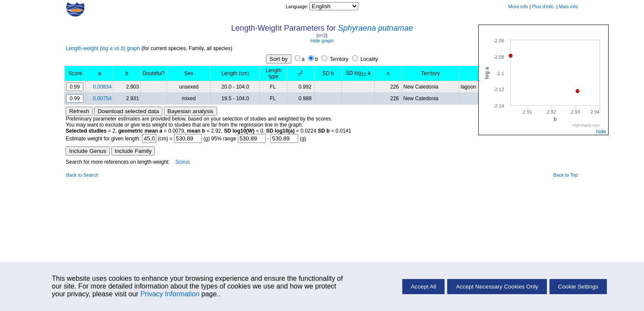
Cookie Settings (578, 287)
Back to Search (82, 175)
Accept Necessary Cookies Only (497, 287)
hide (601, 132)
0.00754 (102, 98)
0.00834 (102, 87)
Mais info (568, 6)
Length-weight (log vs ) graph (103, 48)
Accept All (424, 287)
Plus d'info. (543, 6)
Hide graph (322, 41)
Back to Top (566, 175)
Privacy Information (170, 294)
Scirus (182, 162)
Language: (298, 6)
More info (518, 6)
